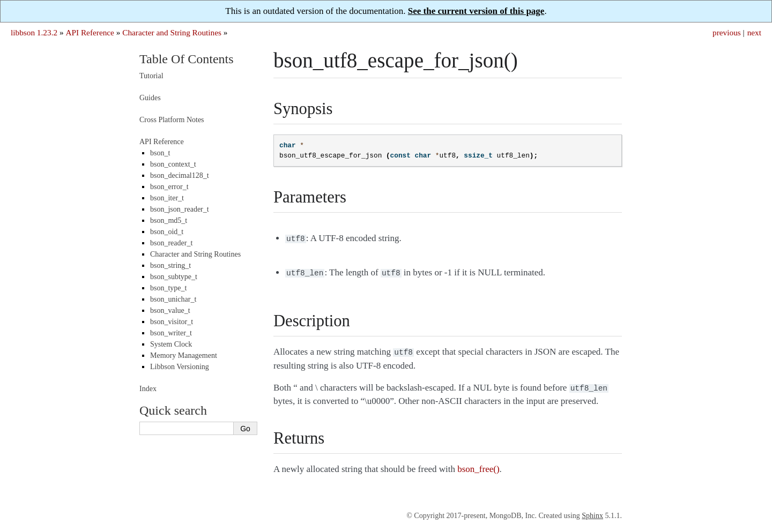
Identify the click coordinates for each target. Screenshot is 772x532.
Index (148, 389)
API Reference (90, 32)
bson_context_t (173, 164)
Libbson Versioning (180, 367)
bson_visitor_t (172, 322)
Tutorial (151, 76)
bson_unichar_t (173, 299)
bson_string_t (170, 265)
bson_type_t (168, 288)
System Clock (171, 344)
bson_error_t (169, 187)
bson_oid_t (167, 232)
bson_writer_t (171, 333)
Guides (150, 98)
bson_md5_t (169, 220)
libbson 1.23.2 (34, 32)
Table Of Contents (187, 59)
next (754, 32)
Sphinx (592, 511)
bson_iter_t (167, 198)
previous (727, 32)
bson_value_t (170, 310)
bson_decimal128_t (180, 175)
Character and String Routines (172, 32)
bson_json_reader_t (180, 209)
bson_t (160, 153)
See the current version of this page (476, 11)
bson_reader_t (171, 243)
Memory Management (184, 355)
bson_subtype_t (174, 277)
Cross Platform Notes (172, 120)
